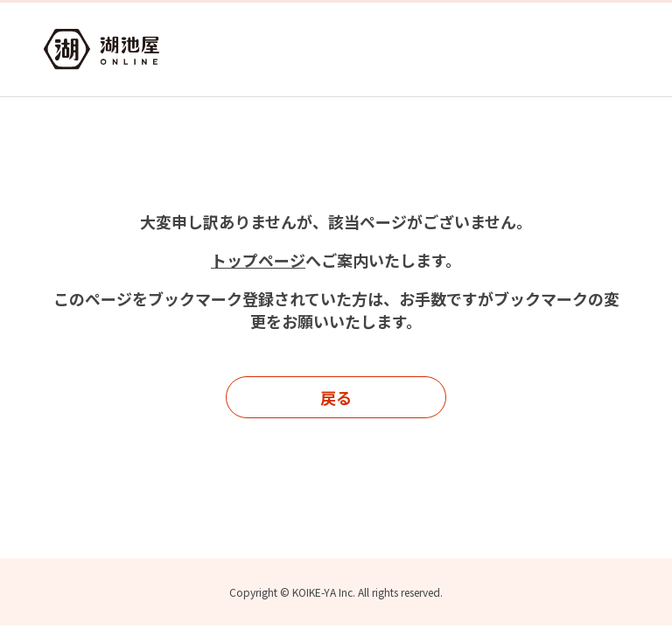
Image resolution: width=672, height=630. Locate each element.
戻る (336, 397)
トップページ (258, 260)
